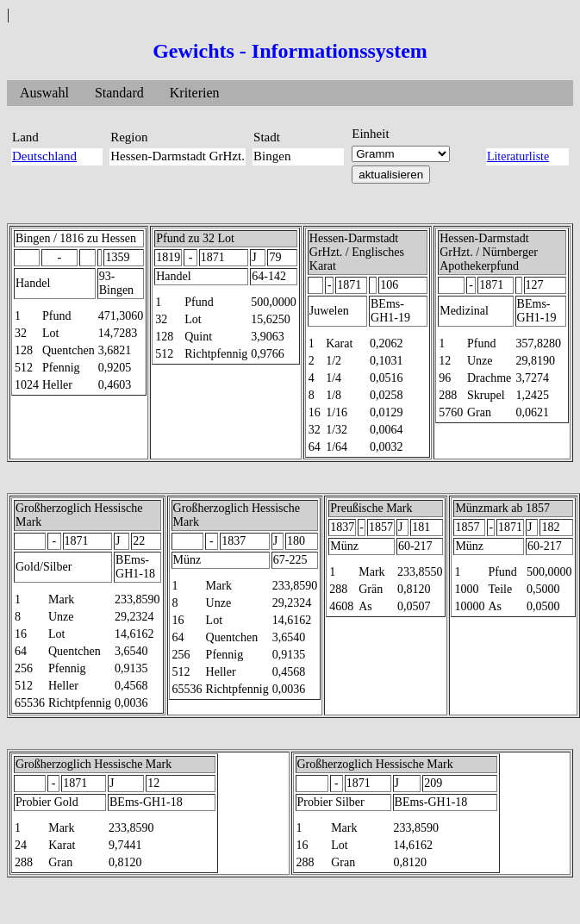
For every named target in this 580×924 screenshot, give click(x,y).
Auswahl (44, 93)
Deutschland (44, 156)
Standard (119, 93)
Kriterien (195, 93)
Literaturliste (518, 156)
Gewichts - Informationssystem (290, 51)
